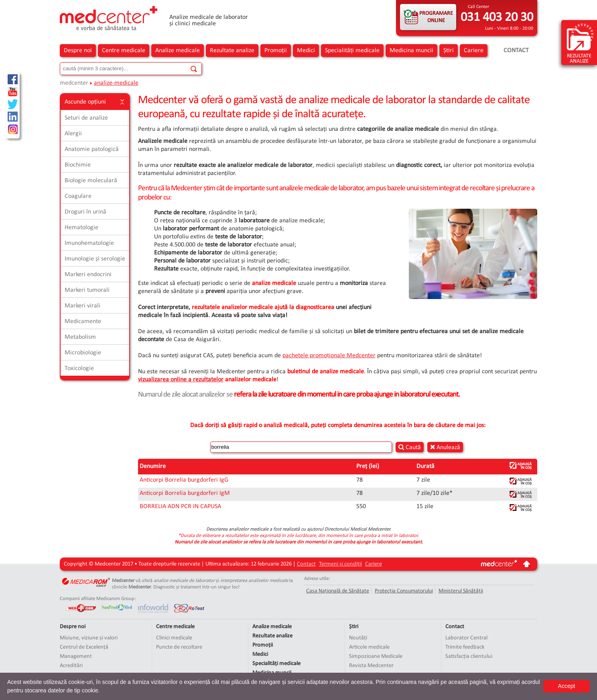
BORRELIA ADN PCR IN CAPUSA (180, 507)
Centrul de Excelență (84, 647)
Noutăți (358, 638)
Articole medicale (369, 647)
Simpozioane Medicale (376, 656)
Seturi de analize (86, 118)
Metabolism (80, 337)
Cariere (474, 51)
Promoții (276, 51)
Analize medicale (178, 51)
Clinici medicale (174, 638)
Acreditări (71, 666)
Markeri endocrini (88, 275)
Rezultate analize (232, 51)
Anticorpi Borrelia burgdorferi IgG (184, 480)
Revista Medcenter (371, 666)
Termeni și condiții (340, 564)
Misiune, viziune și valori (89, 638)
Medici (306, 51)
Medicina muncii (411, 51)
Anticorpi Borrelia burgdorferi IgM (185, 493)
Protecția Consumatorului (404, 591)
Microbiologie (83, 353)
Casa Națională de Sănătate (338, 591)
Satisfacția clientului (469, 656)
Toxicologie (79, 368)
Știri (449, 51)
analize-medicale (116, 83)
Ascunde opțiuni (95, 102)
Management (76, 656)
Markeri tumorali (87, 290)
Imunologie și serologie (95, 259)
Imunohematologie (89, 243)
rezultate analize (580, 43)
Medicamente (83, 322)
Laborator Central (466, 638)
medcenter (74, 83)
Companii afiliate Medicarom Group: (98, 599)
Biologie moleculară (91, 181)
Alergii (73, 134)
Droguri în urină (85, 212)
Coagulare (78, 196)
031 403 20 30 (497, 18)
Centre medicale (124, 51)
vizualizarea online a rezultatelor (181, 380)
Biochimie (78, 165)
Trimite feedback (465, 647)
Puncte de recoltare (179, 647)
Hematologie (81, 228)
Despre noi (78, 51)
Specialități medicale (352, 51)
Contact (516, 51)
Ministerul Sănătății (461, 591)
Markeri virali (82, 306)
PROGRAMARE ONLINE (436, 17)
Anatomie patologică (92, 149)
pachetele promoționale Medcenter (329, 356)
